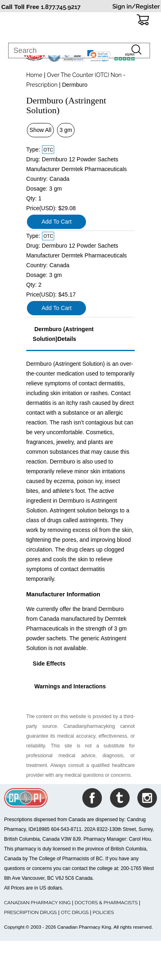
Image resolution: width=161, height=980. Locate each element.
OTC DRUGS (75, 912)
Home (34, 75)
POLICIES (103, 912)
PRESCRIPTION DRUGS (30, 912)
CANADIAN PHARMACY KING (37, 903)
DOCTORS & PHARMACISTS (106, 903)
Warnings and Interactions (69, 686)
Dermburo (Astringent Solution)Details (63, 334)
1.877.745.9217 (61, 7)
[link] (99, 56)
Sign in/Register (136, 7)
